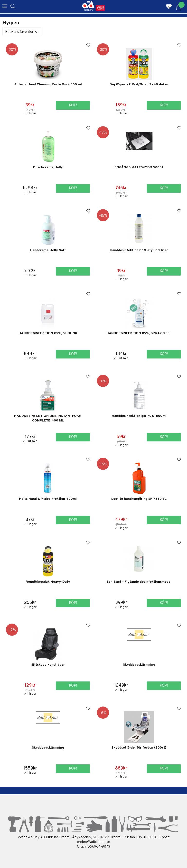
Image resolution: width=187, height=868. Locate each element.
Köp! (73, 188)
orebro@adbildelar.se (93, 842)
